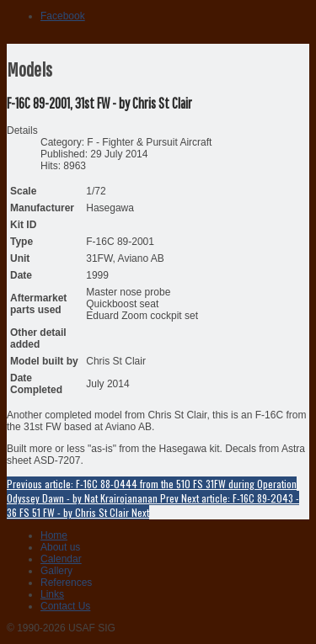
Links (52, 594)
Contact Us (65, 606)
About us (60, 547)
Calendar (61, 559)
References (66, 583)
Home (54, 535)
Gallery (56, 571)
